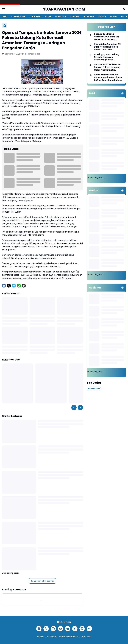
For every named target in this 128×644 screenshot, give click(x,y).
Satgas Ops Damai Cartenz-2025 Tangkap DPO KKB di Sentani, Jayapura (107, 37)
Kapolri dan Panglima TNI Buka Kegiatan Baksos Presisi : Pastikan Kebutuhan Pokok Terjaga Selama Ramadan (108, 47)
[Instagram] (53, 629)
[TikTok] (75, 629)
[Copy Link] (24, 286)
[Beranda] (5, 25)
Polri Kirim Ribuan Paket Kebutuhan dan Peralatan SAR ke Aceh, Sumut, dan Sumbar (108, 78)
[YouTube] (60, 629)
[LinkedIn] (82, 629)
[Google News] (68, 629)
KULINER (114, 16)
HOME (5, 16)
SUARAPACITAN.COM (64, 9)
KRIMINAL (75, 16)
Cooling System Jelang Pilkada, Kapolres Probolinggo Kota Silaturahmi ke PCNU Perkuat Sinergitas (107, 57)
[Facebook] (4, 286)
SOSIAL (48, 16)
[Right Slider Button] (125, 16)
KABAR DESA (61, 16)
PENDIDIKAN (35, 16)
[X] (9, 286)
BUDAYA (102, 16)
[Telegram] (14, 286)
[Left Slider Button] (74, 408)
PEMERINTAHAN (18, 16)
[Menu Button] (4, 9)
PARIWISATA (89, 16)
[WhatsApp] (19, 286)
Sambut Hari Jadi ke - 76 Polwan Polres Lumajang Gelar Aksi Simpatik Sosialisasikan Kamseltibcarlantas (107, 67)
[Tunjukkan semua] (123, 93)
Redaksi (40, 637)
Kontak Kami (51, 637)
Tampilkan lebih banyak (42, 581)
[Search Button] (124, 9)
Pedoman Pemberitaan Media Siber (75, 637)
